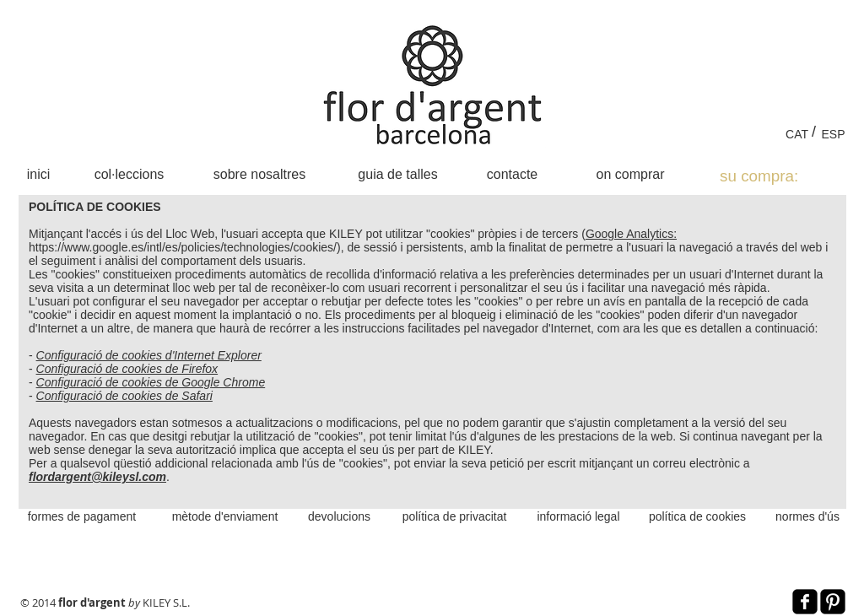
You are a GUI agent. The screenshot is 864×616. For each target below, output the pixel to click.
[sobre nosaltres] (259, 174)
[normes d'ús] (807, 516)
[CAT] (797, 134)
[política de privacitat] (454, 516)
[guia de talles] (398, 174)
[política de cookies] (697, 516)
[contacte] (512, 174)
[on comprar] (630, 174)
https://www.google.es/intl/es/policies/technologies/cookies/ (183, 247)
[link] (778, 176)
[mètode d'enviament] (225, 516)
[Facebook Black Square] (805, 602)
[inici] (38, 174)
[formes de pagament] (82, 516)
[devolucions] (339, 516)
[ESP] (833, 134)
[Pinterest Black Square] (833, 602)
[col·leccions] (129, 174)
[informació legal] (578, 516)
